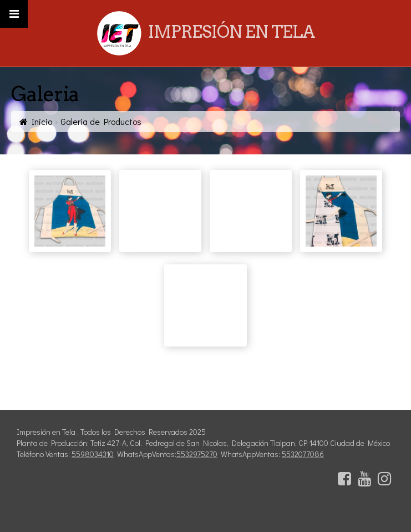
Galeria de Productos (101, 121)
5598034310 (93, 454)
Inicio (42, 121)
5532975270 (197, 454)
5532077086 (303, 454)
